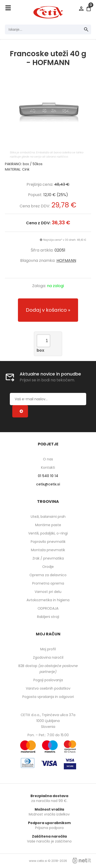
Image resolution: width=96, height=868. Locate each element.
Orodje (48, 567)
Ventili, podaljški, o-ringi (48, 533)
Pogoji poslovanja (48, 680)
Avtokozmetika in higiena (48, 600)
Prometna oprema (48, 583)
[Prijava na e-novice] (20, 411)
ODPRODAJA (48, 608)
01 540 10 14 (48, 476)
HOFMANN (66, 260)
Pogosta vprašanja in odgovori (48, 697)
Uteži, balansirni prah (48, 517)
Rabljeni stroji (48, 617)
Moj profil (48, 649)
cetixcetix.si (48, 484)
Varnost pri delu (48, 592)
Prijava (81, 9)
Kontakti (48, 467)
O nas (48, 459)
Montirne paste (48, 525)
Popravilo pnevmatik (48, 542)
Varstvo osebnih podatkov (48, 688)
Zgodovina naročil (48, 657)
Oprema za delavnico (48, 575)
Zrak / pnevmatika (48, 558)
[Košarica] (89, 9)
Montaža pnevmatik (48, 550)
